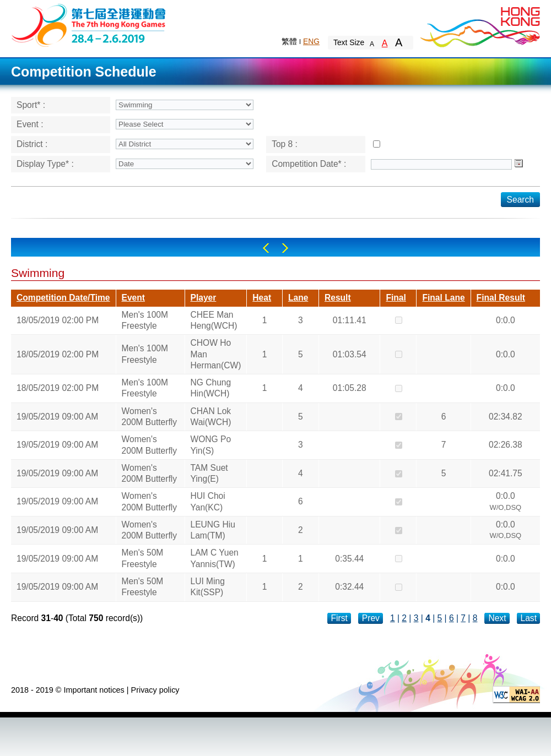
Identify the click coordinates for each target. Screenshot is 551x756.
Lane (298, 298)
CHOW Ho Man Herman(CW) (216, 354)
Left (266, 248)
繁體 (289, 41)
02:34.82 (506, 417)
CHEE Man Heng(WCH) (214, 320)
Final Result (501, 298)
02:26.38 (506, 445)
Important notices (94, 690)
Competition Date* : (309, 164)
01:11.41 (350, 320)
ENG (311, 41)
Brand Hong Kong (479, 25)
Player (204, 298)
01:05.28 (350, 388)
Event (133, 298)
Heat (262, 298)
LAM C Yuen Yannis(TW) (215, 558)
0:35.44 (349, 559)
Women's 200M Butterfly (150, 417)
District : (32, 144)
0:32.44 (349, 587)
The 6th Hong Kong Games (89, 25)
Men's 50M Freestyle (143, 558)
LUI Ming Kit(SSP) (208, 587)
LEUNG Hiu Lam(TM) (213, 530)
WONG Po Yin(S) (211, 445)
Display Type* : (45, 164)
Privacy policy (155, 690)
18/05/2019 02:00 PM (58, 320)
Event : (30, 124)
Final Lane (443, 298)
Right (285, 248)
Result (338, 298)
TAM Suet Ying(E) (209, 473)
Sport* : (31, 105)
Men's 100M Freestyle (145, 320)
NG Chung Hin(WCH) (211, 388)
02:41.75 (506, 473)
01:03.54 (350, 354)
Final (396, 298)
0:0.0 (506, 320)
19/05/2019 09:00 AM (57, 417)
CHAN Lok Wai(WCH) (211, 417)
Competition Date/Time (63, 298)
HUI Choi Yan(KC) (208, 501)
